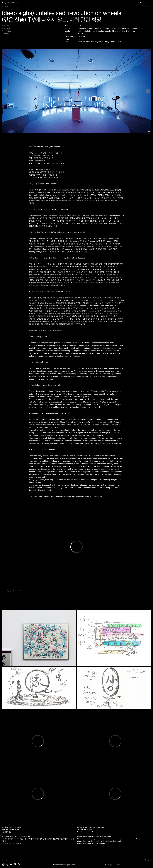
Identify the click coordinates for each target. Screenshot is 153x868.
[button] (148, 91)
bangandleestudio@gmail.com (64, 865)
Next (147, 7)
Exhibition (82, 39)
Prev (6, 7)
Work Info (6, 26)
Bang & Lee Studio (10, 3)
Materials (6, 34)
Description (7, 31)
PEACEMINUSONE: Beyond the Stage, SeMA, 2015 (100, 42)
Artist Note (6, 28)
